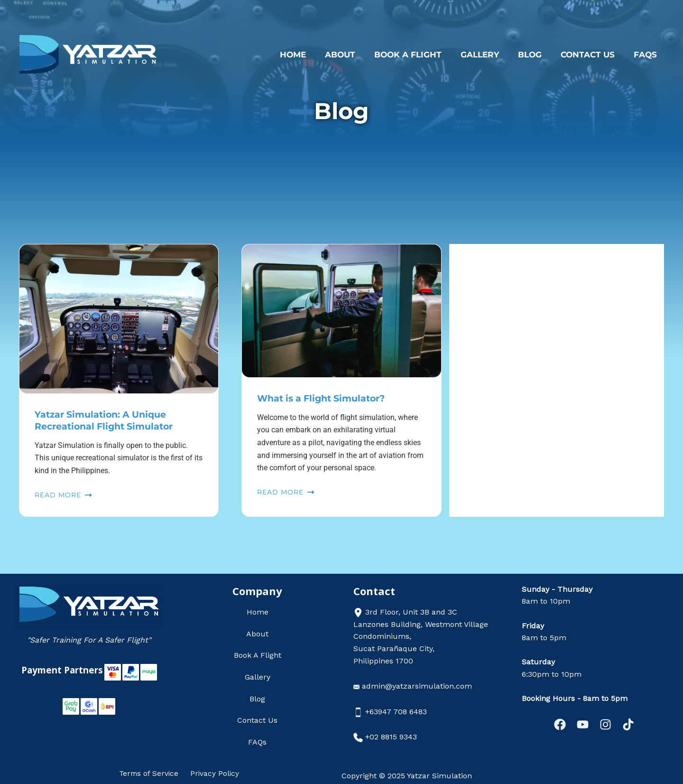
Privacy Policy (214, 773)
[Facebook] (551, 724)
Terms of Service (151, 773)
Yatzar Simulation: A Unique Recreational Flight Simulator (108, 420)
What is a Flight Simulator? (325, 398)
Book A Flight (421, 55)
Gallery (490, 55)
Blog (537, 55)
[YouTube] (580, 724)
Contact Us (592, 55)
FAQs (647, 55)
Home (311, 55)
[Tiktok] (637, 724)
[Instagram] (608, 724)
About (356, 55)
